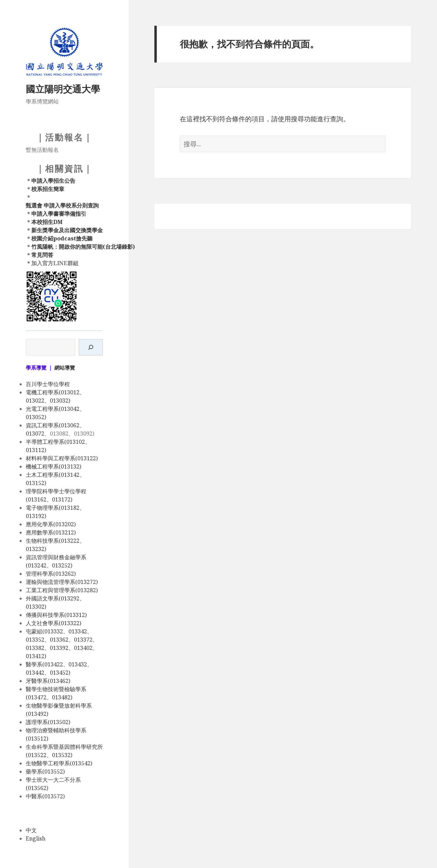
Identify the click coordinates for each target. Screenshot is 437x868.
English (36, 838)
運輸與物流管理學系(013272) (62, 582)
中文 (31, 830)
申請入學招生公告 (53, 181)
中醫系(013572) (45, 796)
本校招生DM (47, 222)
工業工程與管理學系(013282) (62, 590)
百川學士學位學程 (48, 384)
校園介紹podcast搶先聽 (62, 238)
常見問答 (42, 255)
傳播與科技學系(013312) (56, 615)
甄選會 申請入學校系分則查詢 (62, 205)
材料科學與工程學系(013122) (62, 458)
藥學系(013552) (45, 771)
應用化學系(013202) (51, 524)
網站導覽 (65, 368)
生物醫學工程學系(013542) (59, 763)
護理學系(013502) (48, 722)
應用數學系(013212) (51, 532)
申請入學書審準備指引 (59, 214)
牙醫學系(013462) (48, 681)
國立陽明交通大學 (63, 89)
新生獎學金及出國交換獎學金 (67, 230)
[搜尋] (91, 347)
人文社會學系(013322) (53, 623)
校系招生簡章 (48, 189)
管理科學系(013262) (51, 574)
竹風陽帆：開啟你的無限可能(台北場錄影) (83, 247)
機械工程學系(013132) (53, 466)
